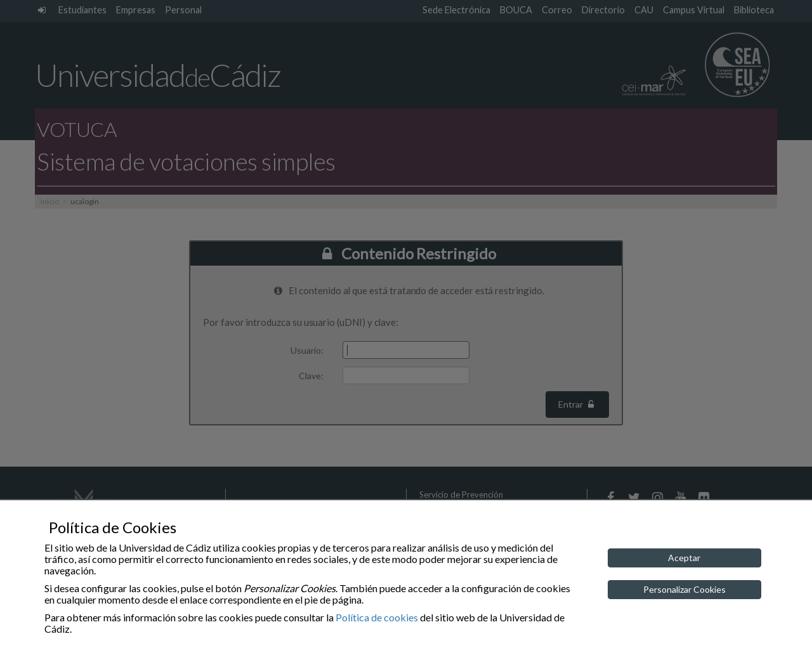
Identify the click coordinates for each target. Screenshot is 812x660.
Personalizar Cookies (684, 589)
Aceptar (684, 558)
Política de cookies (377, 617)
